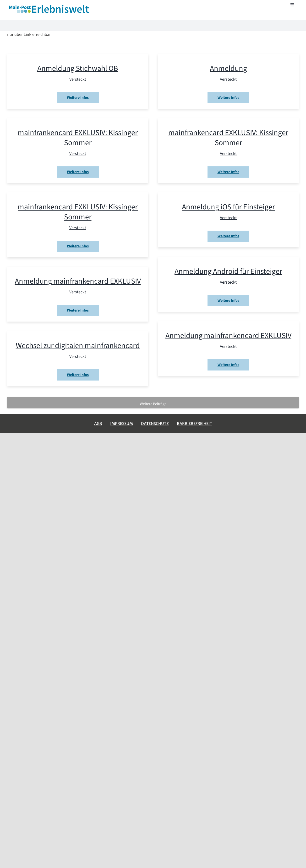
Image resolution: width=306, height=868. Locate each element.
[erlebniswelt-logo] (49, 6)
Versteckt (78, 79)
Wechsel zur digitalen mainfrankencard (78, 346)
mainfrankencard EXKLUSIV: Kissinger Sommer (78, 138)
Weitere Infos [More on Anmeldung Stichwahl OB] (78, 98)
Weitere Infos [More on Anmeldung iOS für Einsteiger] (228, 236)
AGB (98, 423)
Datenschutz (155, 423)
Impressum (122, 423)
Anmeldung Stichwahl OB (78, 69)
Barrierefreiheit (194, 423)
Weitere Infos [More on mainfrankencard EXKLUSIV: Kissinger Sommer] (78, 172)
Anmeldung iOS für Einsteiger (228, 207)
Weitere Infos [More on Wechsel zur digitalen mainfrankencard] (78, 375)
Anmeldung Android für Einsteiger (228, 271)
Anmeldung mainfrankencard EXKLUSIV (78, 281)
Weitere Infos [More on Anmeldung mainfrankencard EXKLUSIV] (78, 310)
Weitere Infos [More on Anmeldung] (228, 98)
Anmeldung (228, 69)
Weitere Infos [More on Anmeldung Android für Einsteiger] (228, 301)
